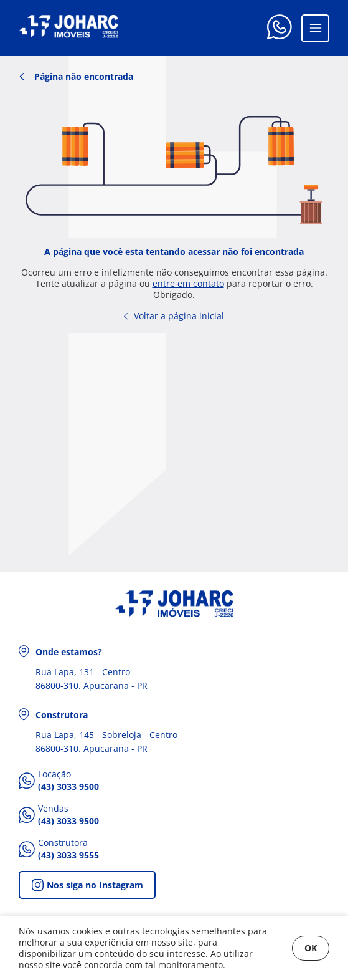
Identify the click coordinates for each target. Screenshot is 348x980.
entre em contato (188, 284)
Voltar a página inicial (174, 316)
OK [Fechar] (311, 948)
